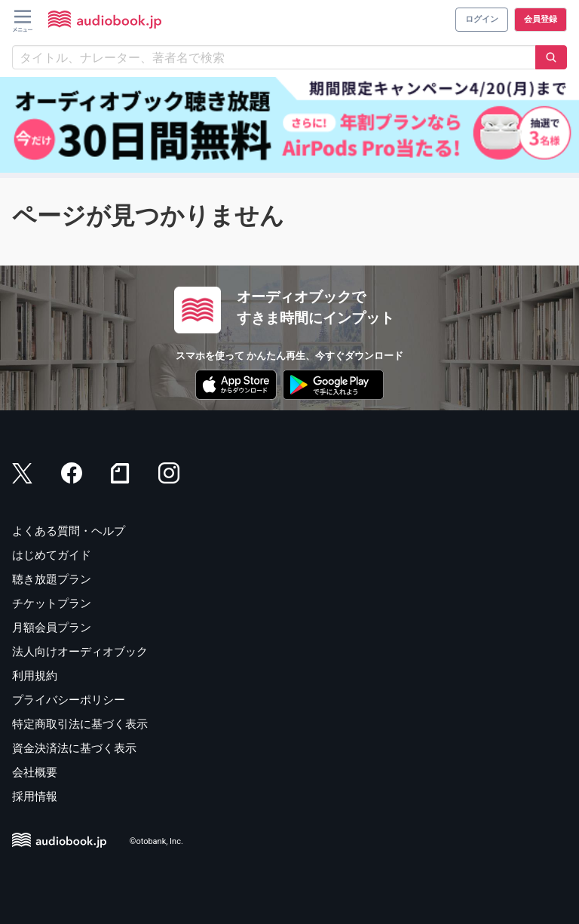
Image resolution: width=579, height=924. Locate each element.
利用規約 (35, 676)
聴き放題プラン (52, 579)
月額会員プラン (52, 628)
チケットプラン (52, 603)
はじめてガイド (52, 555)
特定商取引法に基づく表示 (80, 724)
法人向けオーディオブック (80, 652)
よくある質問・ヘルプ (69, 531)
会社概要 (35, 772)
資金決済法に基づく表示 (74, 748)
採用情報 (35, 797)
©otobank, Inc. (156, 841)
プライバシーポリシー (69, 700)
